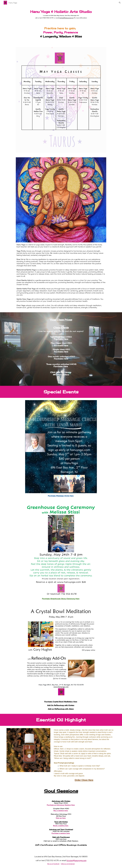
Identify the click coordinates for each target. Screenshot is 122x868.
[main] (61, 14)
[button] (120, 3)
